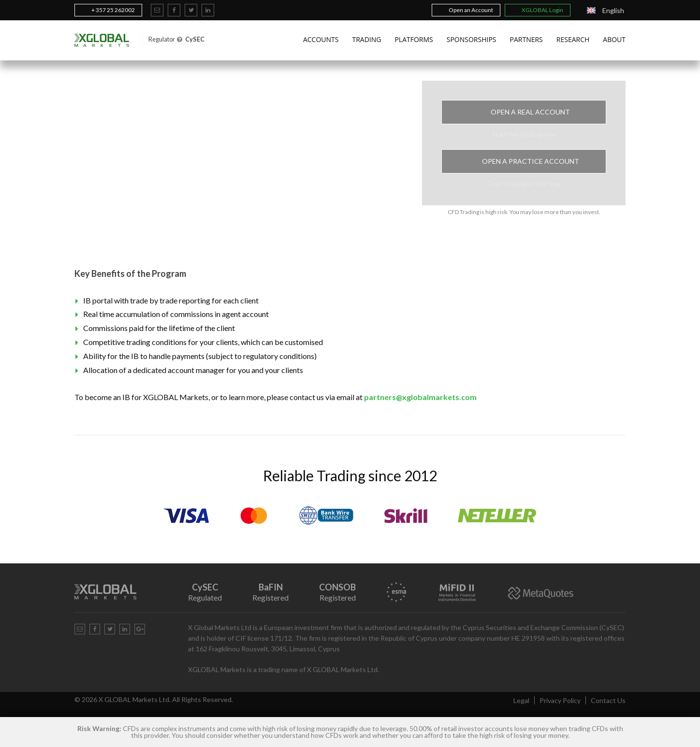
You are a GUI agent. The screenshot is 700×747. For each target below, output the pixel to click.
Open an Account (466, 10)
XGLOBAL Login (538, 10)
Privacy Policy (560, 700)
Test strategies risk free (524, 183)
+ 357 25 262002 (108, 10)
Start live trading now (524, 134)
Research (573, 39)
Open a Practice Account (524, 161)
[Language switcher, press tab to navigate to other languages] (605, 11)
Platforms (414, 39)
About (614, 39)
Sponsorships (472, 39)
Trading (366, 39)
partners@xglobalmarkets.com (420, 397)
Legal (521, 700)
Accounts (321, 39)
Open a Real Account (524, 112)
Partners (526, 39)
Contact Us (608, 700)
